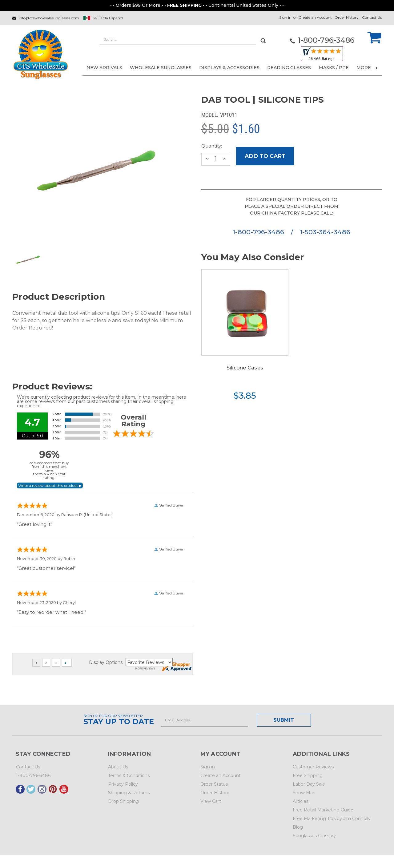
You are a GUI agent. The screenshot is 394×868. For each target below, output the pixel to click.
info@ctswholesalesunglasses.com (49, 18)
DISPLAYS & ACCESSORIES (229, 68)
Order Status (214, 784)
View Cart (211, 801)
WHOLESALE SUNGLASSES (161, 68)
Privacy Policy (123, 784)
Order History (347, 17)
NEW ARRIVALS (104, 68)
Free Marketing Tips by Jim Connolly (332, 819)
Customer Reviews (313, 767)
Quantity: (212, 146)
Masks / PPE (334, 68)
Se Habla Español (108, 18)
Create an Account (315, 17)
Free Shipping (308, 775)
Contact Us (372, 17)
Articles (301, 801)
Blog (298, 827)
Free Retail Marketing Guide (323, 810)
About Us (118, 767)
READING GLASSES (289, 68)
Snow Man (304, 793)
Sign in (285, 17)
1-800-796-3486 (259, 232)
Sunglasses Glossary (314, 836)
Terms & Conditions (129, 775)
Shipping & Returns (129, 793)
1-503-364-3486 (325, 232)
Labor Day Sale (309, 784)
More (367, 68)
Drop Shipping (123, 801)
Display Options (106, 662)
